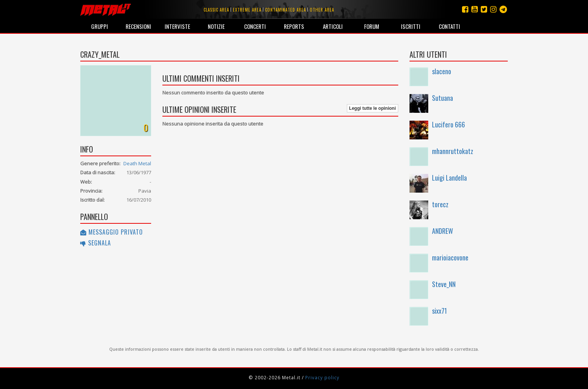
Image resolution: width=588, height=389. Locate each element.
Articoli (333, 26)
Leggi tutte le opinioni (373, 108)
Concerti (255, 26)
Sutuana (442, 98)
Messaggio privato (112, 232)
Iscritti (411, 26)
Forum (372, 26)
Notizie (216, 26)
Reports (294, 26)
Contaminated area (286, 10)
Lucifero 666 (448, 124)
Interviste (177, 26)
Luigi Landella (449, 178)
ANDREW (442, 231)
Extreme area (247, 10)
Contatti (449, 26)
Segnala (96, 243)
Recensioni (138, 26)
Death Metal (137, 163)
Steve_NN (444, 284)
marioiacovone (450, 257)
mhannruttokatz (453, 151)
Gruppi (100, 26)
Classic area (216, 10)
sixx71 (439, 311)
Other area (322, 10)
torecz (440, 204)
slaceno (442, 71)
